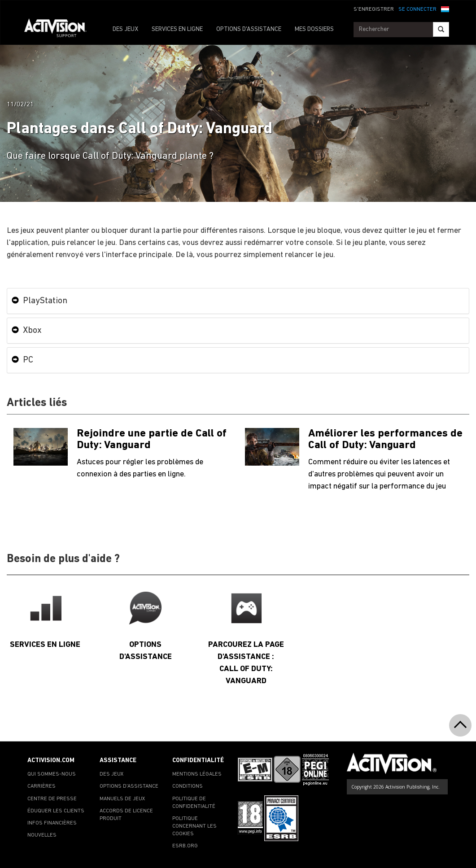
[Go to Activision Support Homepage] (60, 30)
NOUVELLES (42, 835)
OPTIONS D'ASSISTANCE (249, 29)
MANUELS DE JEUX (122, 799)
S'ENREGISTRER (374, 9)
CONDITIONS (188, 786)
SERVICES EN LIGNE (177, 29)
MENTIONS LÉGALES (197, 774)
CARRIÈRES (41, 786)
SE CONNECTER (417, 9)
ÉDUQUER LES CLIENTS (56, 811)
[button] (445, 9)
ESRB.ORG (185, 846)
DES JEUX (125, 29)
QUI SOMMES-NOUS (52, 774)
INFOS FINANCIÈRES (52, 823)
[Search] (441, 29)
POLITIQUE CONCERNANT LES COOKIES (194, 826)
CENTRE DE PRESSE (52, 799)
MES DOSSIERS (314, 29)
